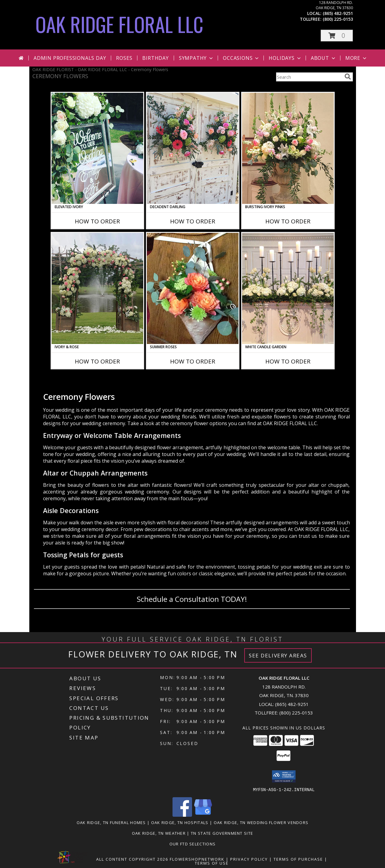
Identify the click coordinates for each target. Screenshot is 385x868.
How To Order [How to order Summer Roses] (193, 361)
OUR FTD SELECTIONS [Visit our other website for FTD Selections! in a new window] (193, 844)
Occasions (241, 58)
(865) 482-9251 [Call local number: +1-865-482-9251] (338, 13)
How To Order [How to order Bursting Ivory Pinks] (288, 221)
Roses (124, 58)
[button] (337, 36)
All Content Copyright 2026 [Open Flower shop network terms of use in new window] (132, 859)
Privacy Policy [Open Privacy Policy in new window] (249, 859)
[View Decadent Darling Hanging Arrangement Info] (193, 148)
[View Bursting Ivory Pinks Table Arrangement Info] (288, 148)
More (356, 58)
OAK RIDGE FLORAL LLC (119, 24)
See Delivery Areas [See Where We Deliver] (278, 655)
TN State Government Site (222, 833)
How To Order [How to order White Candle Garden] (288, 361)
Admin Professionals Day (70, 58)
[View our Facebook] (182, 815)
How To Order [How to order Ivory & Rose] (97, 361)
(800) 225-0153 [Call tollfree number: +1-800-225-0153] (338, 19)
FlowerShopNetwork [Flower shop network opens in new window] (197, 859)
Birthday (155, 58)
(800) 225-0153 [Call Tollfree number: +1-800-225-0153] (296, 713)
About (324, 58)
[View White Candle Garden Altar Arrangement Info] (288, 288)
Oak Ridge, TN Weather (159, 833)
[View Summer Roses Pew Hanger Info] (193, 288)
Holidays (285, 58)
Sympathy (196, 58)
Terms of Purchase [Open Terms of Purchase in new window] (298, 859)
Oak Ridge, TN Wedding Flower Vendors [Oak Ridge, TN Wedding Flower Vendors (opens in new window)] (261, 822)
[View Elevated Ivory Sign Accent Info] (97, 148)
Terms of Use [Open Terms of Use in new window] (212, 863)
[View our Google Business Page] (203, 815)
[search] (348, 77)
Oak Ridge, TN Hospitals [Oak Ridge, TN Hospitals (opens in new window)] (180, 822)
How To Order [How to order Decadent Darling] (193, 221)
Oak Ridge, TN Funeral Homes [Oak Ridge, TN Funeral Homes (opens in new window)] (111, 822)
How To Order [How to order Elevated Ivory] (97, 221)
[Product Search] (309, 77)
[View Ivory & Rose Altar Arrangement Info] (97, 288)
